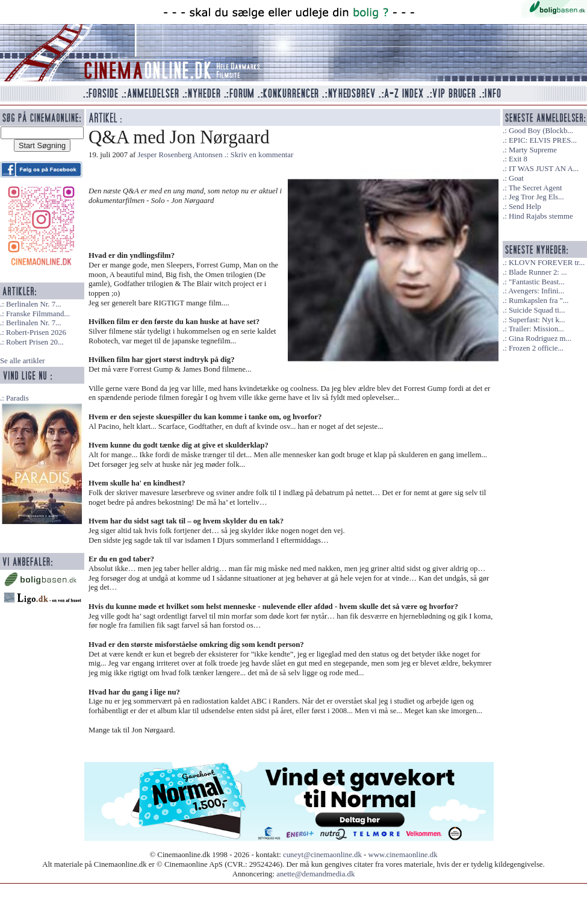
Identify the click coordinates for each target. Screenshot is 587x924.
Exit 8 (518, 159)
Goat (516, 178)
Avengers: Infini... (536, 291)
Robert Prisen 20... (35, 342)
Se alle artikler (23, 361)
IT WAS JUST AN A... (544, 169)
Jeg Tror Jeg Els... (536, 197)
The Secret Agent (536, 188)
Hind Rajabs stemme (541, 216)
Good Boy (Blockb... (541, 131)
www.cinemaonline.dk (403, 855)
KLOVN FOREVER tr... (547, 263)
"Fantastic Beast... (537, 282)
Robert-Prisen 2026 (36, 332)
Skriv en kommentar (262, 155)
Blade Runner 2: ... (538, 272)
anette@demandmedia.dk (315, 874)
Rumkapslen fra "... (539, 301)
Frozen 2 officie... (536, 348)
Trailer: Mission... (536, 329)
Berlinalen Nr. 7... (34, 304)
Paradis (17, 398)
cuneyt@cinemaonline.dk (322, 855)
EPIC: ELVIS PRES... (543, 140)
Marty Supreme (533, 150)
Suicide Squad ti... (537, 310)
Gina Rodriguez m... (540, 339)
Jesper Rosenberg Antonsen (180, 155)
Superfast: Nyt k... (537, 320)
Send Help (525, 207)
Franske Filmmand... (38, 314)
